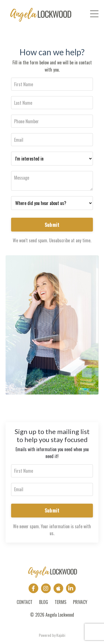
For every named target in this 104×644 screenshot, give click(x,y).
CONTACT (25, 602)
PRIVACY (80, 602)
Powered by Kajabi (52, 635)
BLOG (44, 602)
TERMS (60, 602)
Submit (52, 225)
